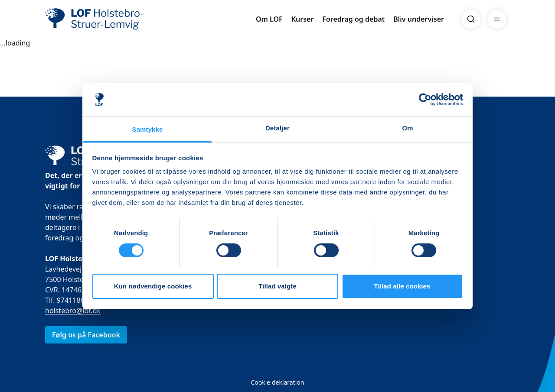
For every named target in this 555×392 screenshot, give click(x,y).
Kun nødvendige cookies (153, 286)
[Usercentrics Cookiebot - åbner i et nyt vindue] (425, 100)
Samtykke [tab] (148, 129)
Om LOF (269, 19)
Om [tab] (407, 128)
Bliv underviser (419, 19)
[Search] (471, 19)
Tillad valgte (277, 286)
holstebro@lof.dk (73, 311)
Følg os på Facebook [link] (86, 335)
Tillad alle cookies (402, 286)
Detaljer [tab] (277, 128)
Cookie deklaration (277, 382)
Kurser (303, 19)
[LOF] (108, 19)
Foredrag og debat (353, 19)
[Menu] (497, 19)
